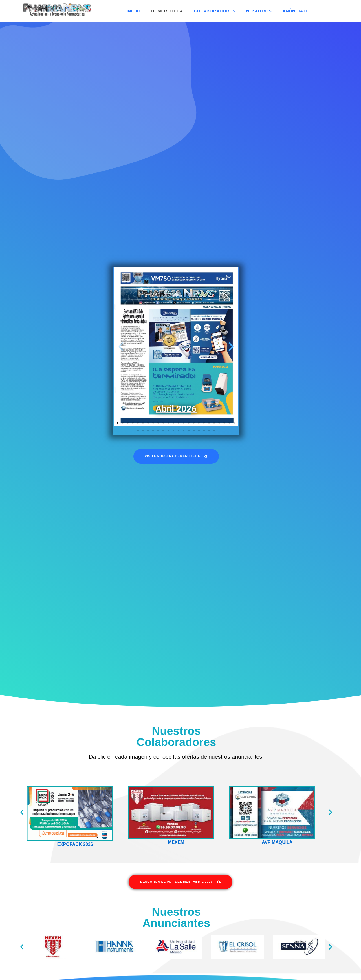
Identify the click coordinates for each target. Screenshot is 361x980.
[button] (121, 347)
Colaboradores (215, 11)
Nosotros (259, 11)
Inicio (134, 11)
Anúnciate (295, 11)
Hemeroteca (167, 11)
